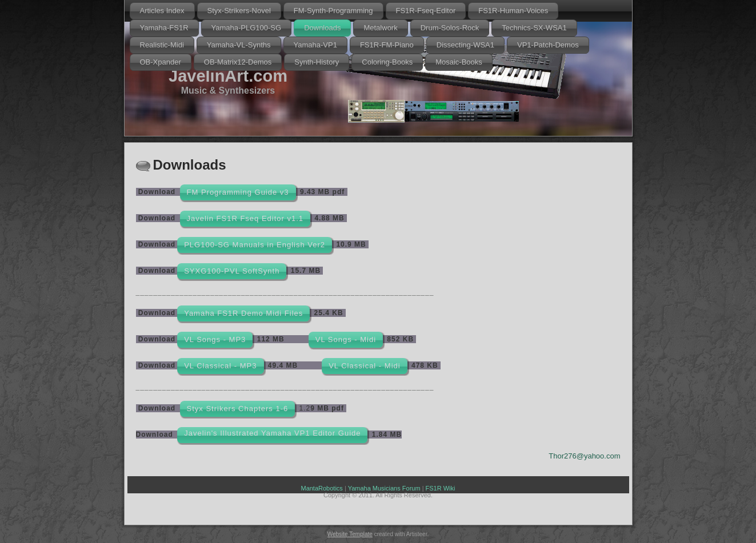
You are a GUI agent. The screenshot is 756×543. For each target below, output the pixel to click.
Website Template (350, 534)
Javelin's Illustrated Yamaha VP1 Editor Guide (272, 433)
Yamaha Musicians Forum (384, 488)
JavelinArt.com (228, 76)
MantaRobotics (321, 488)
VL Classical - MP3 (220, 366)
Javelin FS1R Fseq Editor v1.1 (245, 218)
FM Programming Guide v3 (238, 192)
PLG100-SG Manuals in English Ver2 (255, 245)
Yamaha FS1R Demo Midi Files (243, 313)
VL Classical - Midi (364, 366)
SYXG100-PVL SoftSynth (232, 271)
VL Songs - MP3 (215, 339)
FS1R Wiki (441, 488)
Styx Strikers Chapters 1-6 (238, 409)
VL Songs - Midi (346, 339)
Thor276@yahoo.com (584, 456)
